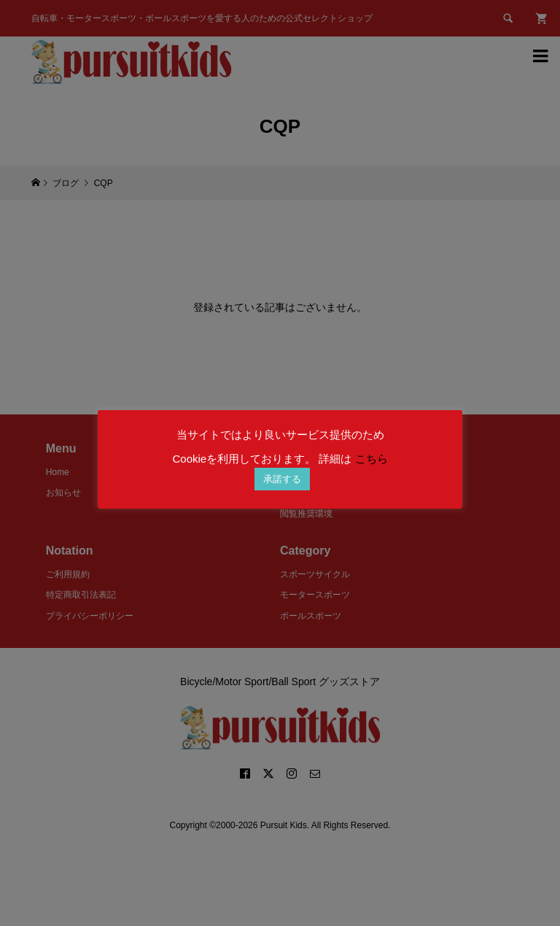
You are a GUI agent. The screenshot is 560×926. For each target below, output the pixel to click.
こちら (372, 459)
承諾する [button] (282, 479)
